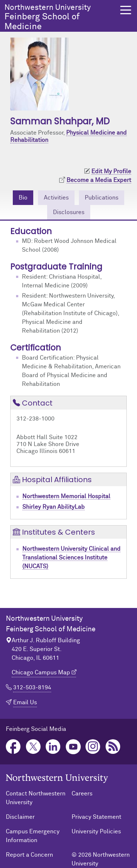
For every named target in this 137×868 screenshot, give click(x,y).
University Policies (96, 832)
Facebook (13, 747)
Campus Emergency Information (33, 836)
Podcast (113, 747)
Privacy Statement (96, 817)
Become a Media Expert (99, 180)
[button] (126, 10)
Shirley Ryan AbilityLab (54, 507)
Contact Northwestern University (36, 798)
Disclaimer (20, 817)
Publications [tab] (102, 198)
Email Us (25, 702)
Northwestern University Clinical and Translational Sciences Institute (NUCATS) (71, 558)
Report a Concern (29, 855)
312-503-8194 (32, 687)
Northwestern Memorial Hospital (66, 496)
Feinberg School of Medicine (60, 17)
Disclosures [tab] (69, 212)
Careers (82, 794)
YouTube (73, 747)
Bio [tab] (23, 198)
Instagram (93, 747)
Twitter (33, 747)
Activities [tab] (56, 198)
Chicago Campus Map (41, 673)
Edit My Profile (111, 171)
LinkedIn (53, 747)
